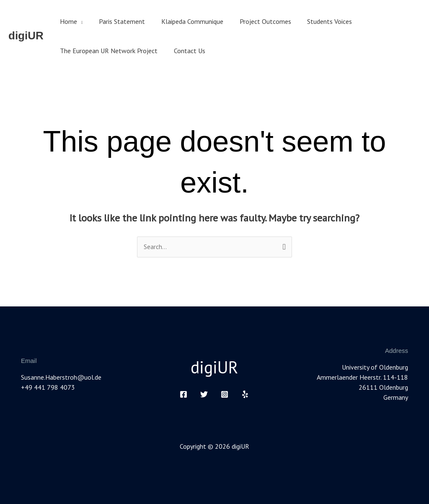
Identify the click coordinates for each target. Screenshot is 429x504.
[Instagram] (225, 394)
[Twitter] (204, 394)
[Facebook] (183, 394)
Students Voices (317, 21)
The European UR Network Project (107, 51)
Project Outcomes (255, 21)
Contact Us (185, 51)
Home (67, 21)
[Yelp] (245, 394)
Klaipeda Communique (185, 21)
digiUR (26, 36)
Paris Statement (118, 21)
